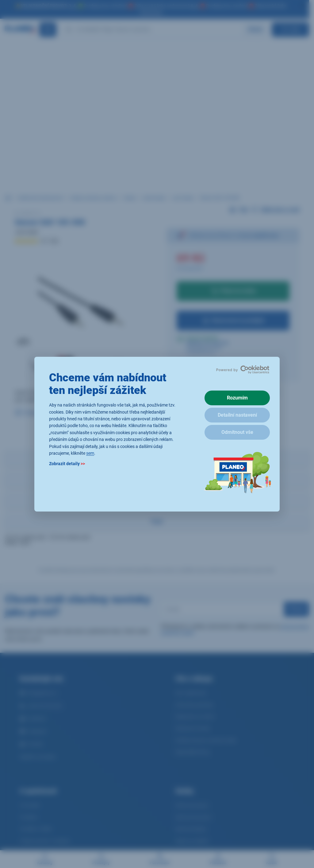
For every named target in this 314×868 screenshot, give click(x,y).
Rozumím (237, 398)
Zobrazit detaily (67, 464)
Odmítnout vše (237, 432)
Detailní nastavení (237, 415)
